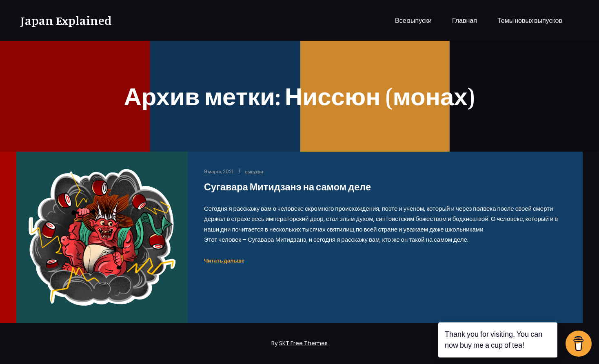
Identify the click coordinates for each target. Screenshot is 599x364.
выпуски (254, 172)
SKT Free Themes (303, 343)
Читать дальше (224, 261)
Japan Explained (61, 20)
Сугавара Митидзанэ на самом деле (287, 187)
